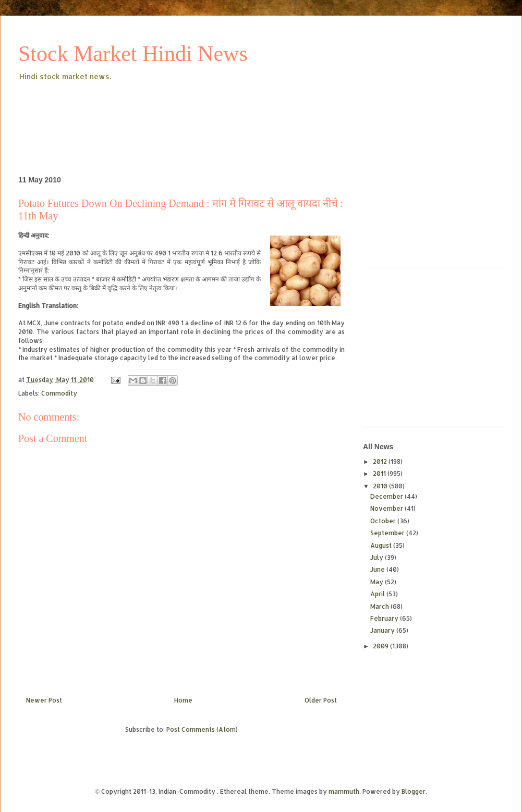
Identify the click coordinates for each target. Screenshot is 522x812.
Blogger (414, 791)
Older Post (321, 700)
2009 (381, 646)
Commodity (59, 393)
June (378, 569)
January (383, 630)
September (388, 533)
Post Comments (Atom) (202, 729)
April (378, 594)
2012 (381, 462)
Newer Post (44, 700)
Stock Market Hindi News (133, 54)
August (382, 545)
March (380, 606)
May (378, 582)
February (385, 618)
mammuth (344, 791)
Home (183, 700)
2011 (380, 473)
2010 (381, 486)
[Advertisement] (208, 112)
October (384, 521)
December (387, 496)
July (378, 557)
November (387, 508)
